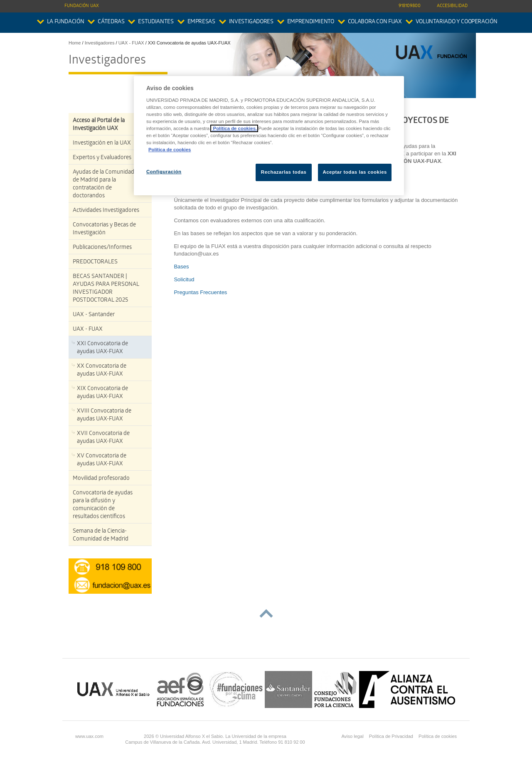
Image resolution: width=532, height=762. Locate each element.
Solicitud (184, 279)
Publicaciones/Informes (102, 248)
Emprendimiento (311, 22)
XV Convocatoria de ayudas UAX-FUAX (102, 460)
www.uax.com (89, 736)
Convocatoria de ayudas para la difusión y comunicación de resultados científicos (103, 505)
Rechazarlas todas (284, 172)
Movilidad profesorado (101, 479)
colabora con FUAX (375, 22)
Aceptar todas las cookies (355, 172)
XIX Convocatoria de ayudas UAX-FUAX (102, 393)
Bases (181, 267)
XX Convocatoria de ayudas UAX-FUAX (102, 371)
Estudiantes (156, 22)
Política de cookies (438, 736)
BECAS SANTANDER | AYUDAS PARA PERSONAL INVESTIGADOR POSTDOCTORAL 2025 (106, 289)
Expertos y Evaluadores (102, 158)
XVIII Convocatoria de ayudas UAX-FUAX (104, 415)
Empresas (201, 22)
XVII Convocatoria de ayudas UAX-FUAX (103, 438)
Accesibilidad (452, 6)
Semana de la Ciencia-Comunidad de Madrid (101, 536)
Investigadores (251, 22)
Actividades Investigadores (106, 211)
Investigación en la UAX (102, 144)
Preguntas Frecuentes (200, 292)
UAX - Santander (94, 315)
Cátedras (111, 22)
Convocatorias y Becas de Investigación (104, 229)
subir (266, 613)
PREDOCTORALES (95, 262)
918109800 (410, 6)
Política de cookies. (234, 128)
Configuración (164, 172)
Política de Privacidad (391, 736)
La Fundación (66, 22)
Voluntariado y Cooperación (457, 22)
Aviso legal (352, 736)
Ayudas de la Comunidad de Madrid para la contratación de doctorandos (103, 184)
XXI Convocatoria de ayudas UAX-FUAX (102, 348)
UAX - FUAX (88, 330)
